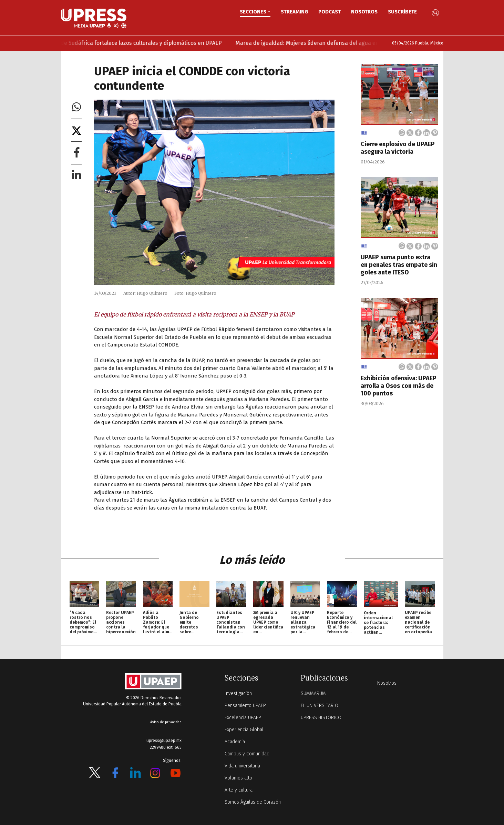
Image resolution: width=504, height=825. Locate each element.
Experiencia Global (244, 730)
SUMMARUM (313, 693)
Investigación (238, 693)
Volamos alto (238, 778)
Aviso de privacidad (166, 722)
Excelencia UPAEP (243, 718)
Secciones (253, 12)
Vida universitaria (242, 766)
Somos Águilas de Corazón (253, 802)
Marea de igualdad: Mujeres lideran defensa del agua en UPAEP (324, 43)
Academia (235, 742)
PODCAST (330, 12)
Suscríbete (402, 12)
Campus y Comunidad (247, 754)
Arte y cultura (239, 790)
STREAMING (294, 12)
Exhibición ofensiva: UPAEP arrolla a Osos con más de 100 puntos (399, 386)
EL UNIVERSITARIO (320, 706)
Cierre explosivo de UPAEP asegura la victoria (398, 148)
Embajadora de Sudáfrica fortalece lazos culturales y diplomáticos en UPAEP (133, 43)
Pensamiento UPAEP (245, 706)
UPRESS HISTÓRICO (321, 718)
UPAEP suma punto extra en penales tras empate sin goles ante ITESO (399, 265)
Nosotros (364, 12)
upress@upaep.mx (164, 741)
